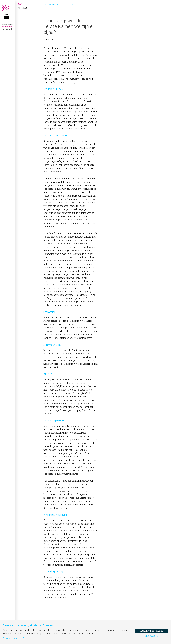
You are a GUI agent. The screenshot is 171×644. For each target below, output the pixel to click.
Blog (71, 5)
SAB (7, 9)
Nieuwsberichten (51, 5)
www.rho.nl (7, 29)
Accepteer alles (152, 631)
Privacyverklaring (12, 638)
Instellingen (152, 636)
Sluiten (26, 638)
